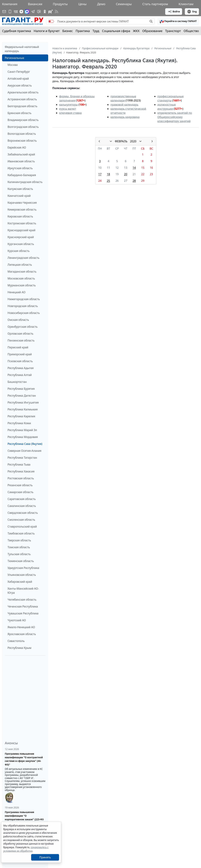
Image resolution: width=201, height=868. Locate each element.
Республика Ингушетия (23, 402)
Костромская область (22, 223)
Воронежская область (22, 141)
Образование (152, 31)
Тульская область (19, 554)
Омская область (18, 320)
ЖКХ (136, 31)
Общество (191, 31)
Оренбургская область (23, 327)
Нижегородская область (24, 299)
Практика (83, 31)
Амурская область (20, 85)
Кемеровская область (22, 210)
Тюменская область (21, 561)
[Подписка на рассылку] (4, 12)
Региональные (14, 58)
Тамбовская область (21, 533)
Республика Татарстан (22, 458)
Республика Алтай (20, 375)
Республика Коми (19, 423)
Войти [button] (174, 12)
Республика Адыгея (21, 368)
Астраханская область (22, 99)
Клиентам (186, 4)
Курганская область (21, 244)
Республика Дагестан (22, 396)
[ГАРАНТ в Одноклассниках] (45, 12)
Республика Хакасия (21, 471)
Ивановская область (21, 161)
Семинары (124, 4)
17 (100, 174)
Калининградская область (25, 182)
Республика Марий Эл (22, 430)
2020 (133, 141)
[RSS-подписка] (56, 12)
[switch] (51, 21)
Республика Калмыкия (23, 409)
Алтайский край (18, 79)
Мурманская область (22, 285)
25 (108, 181)
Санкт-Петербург (19, 72)
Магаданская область (22, 272)
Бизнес (68, 31)
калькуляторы (68, 105)
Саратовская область (22, 499)
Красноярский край (21, 237)
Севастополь (16, 641)
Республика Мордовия (23, 437)
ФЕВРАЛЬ (121, 141)
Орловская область (20, 334)
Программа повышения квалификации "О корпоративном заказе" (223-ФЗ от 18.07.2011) (24, 818)
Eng (192, 12)
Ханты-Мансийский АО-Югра (23, 591)
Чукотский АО (17, 620)
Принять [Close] (45, 857)
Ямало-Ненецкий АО (21, 627)
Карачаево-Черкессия (22, 203)
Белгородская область (22, 106)
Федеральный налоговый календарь (22, 49)
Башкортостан (17, 382)
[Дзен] (21, 12)
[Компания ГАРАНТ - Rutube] (51, 12)
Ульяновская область (22, 575)
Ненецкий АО (17, 292)
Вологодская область (22, 134)
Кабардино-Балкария (22, 175)
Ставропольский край (22, 527)
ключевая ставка (70, 113)
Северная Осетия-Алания (25, 451)
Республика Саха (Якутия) (25, 444)
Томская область (19, 547)
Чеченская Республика (23, 606)
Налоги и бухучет (47, 31)
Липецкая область (20, 265)
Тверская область (19, 540)
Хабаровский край (20, 582)
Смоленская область (21, 520)
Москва (13, 65)
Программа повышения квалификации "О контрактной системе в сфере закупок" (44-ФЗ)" (24, 759)
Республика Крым (19, 648)
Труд (96, 31)
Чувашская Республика (23, 613)
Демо (101, 4)
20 (126, 174)
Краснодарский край (22, 230)
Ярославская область (22, 634)
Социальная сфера (116, 31)
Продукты (60, 4)
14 (134, 168)
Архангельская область (23, 92)
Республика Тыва (19, 464)
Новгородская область (23, 306)
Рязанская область (20, 485)
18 (108, 174)
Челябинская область (22, 600)
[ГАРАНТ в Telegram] (33, 12)
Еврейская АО (17, 147)
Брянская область (19, 113)
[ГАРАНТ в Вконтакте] (16, 12)
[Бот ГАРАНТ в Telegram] (39, 12)
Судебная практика (17, 31)
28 (134, 181)
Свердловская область (23, 513)
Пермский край (18, 347)
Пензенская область (21, 340)
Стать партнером (155, 4)
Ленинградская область (23, 258)
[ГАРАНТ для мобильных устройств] (10, 12)
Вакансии (35, 4)
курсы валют (68, 109)
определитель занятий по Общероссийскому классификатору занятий (175, 117)
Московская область (21, 278)
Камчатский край (19, 196)
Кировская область (20, 216)
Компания (10, 4)
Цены (82, 4)
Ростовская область (21, 478)
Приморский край (20, 354)
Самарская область (20, 492)
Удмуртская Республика (23, 568)
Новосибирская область (24, 313)
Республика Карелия (21, 416)
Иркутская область (20, 168)
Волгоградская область (23, 127)
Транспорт (173, 31)
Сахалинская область (22, 506)
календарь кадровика (125, 117)
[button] (178, 21)
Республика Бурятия (21, 389)
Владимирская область (23, 120)
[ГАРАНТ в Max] (27, 12)
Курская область (18, 251)
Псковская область (20, 361)
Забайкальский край (21, 154)
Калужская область (20, 189)
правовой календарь (124, 105)
